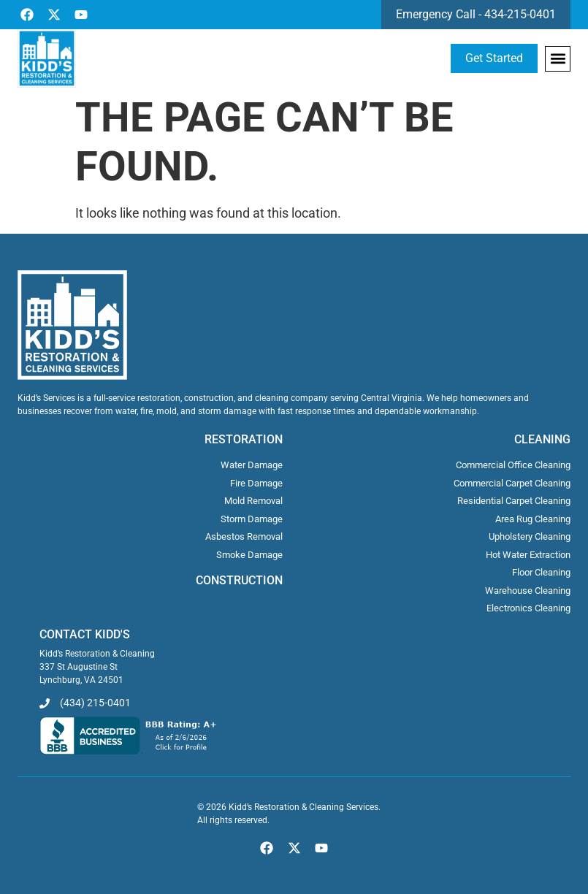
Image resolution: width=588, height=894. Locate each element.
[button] (558, 59)
